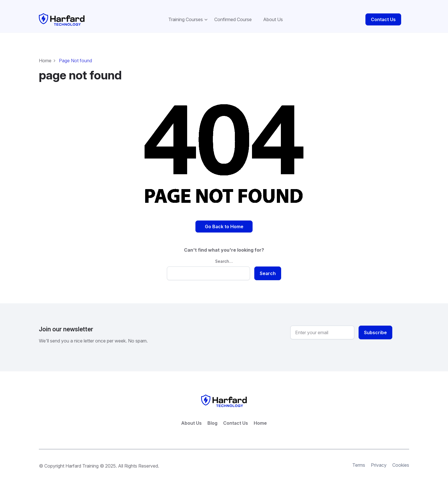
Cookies (401, 459)
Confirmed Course (233, 13)
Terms (359, 459)
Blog (212, 417)
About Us (273, 13)
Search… (224, 255)
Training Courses (186, 13)
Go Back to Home (224, 220)
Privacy (379, 459)
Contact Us (383, 13)
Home (45, 54)
